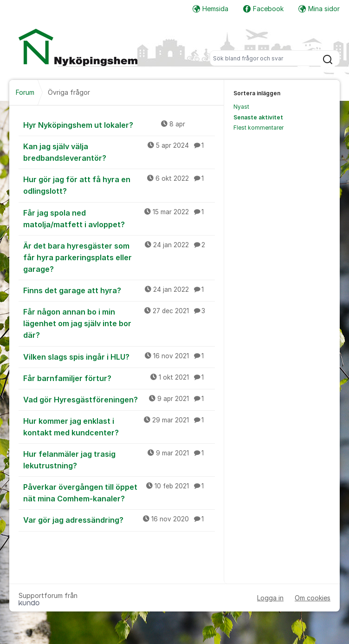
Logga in (270, 598)
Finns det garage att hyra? (119, 290)
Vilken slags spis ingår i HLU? (119, 356)
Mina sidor (319, 9)
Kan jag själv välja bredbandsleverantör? (119, 152)
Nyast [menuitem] (241, 107)
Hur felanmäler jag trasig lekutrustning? (119, 459)
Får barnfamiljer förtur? (119, 378)
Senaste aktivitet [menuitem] (258, 117)
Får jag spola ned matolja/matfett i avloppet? (119, 218)
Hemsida (210, 9)
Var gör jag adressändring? (119, 519)
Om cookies (313, 598)
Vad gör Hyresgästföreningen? (119, 399)
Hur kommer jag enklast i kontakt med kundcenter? (119, 426)
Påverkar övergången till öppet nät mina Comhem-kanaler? (119, 492)
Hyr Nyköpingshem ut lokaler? (119, 125)
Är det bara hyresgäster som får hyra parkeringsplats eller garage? (119, 257)
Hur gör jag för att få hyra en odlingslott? (119, 185)
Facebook (263, 9)
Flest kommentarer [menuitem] (259, 128)
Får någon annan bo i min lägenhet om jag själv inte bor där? (119, 323)
